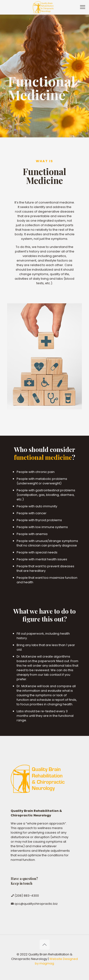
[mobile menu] (83, 7)
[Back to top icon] (45, 945)
